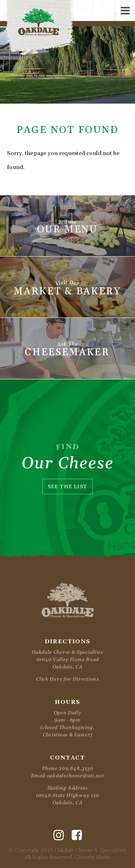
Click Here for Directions (67, 679)
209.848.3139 (76, 769)
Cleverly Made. (93, 857)
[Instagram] (59, 835)
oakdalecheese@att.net (76, 776)
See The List (68, 487)
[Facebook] (77, 835)
